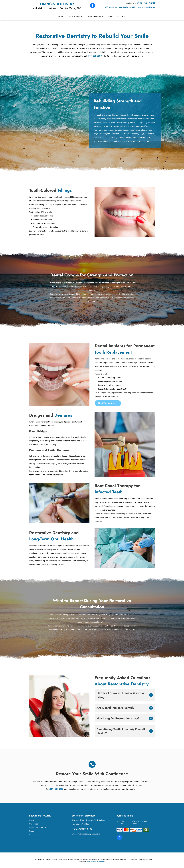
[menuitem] (61, 16)
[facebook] (93, 6)
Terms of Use (91, 861)
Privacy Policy (101, 861)
